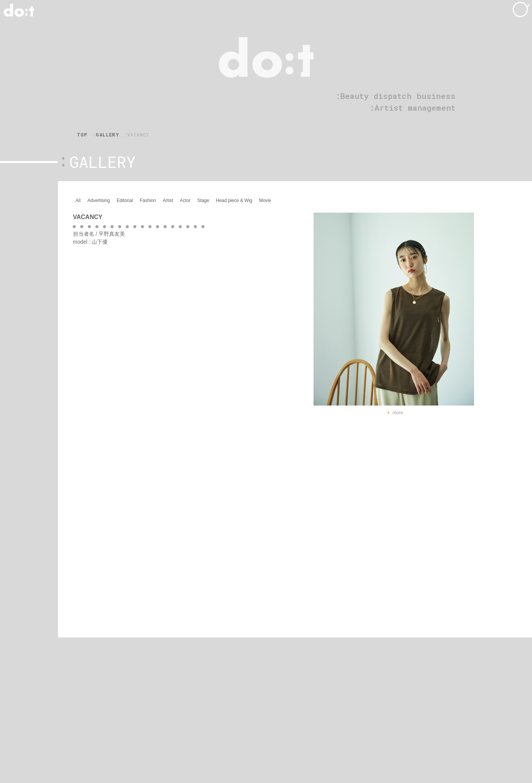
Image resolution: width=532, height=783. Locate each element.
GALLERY (107, 135)
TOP (82, 135)
